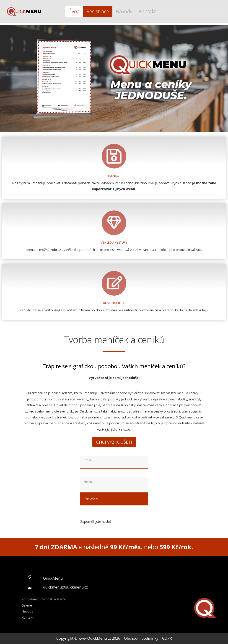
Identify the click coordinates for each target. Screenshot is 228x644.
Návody (124, 11)
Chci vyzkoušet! (114, 442)
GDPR (167, 638)
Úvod (74, 11)
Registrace (98, 11)
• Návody (26, 611)
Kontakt (147, 11)
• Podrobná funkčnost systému (43, 599)
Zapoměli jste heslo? (96, 521)
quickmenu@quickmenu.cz (65, 587)
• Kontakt (26, 617)
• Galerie (26, 605)
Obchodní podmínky (141, 638)
